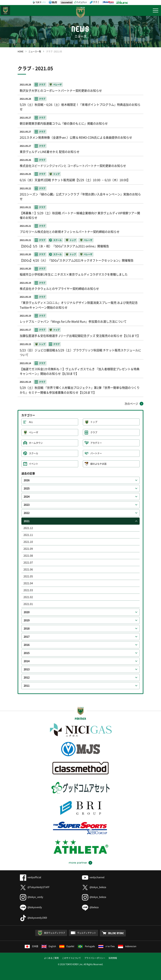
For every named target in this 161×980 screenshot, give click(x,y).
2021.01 (28, 604)
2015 (27, 653)
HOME (21, 51)
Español (67, 946)
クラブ (94, 432)
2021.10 (28, 542)
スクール (34, 453)
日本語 (31, 946)
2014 (27, 661)
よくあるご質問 (51, 958)
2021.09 (28, 549)
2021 (27, 521)
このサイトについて (71, 958)
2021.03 (28, 590)
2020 (27, 612)
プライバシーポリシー (95, 958)
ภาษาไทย (106, 946)
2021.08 (28, 556)
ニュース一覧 (35, 51)
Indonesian (127, 946)
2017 (27, 637)
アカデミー (96, 443)
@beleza (90, 907)
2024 (27, 497)
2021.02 (28, 597)
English (49, 946)
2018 (27, 628)
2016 (27, 645)
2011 (27, 686)
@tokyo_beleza (94, 887)
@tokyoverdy (31, 907)
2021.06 (28, 569)
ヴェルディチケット (87, 933)
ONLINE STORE (116, 933)
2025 (27, 488)
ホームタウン (36, 443)
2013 (27, 669)
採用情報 (113, 958)
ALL (31, 422)
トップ (94, 422)
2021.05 (28, 576)
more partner (78, 863)
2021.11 (28, 535)
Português (86, 946)
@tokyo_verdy (32, 897)
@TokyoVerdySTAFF (35, 887)
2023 (27, 505)
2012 (27, 677)
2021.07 (28, 563)
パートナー (96, 453)
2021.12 (28, 528)
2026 (27, 480)
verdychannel (93, 877)
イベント (34, 464)
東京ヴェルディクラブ (55, 933)
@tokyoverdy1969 (33, 918)
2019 (27, 620)
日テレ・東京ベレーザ (5, 10)
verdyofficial (31, 877)
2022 (27, 513)
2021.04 (28, 583)
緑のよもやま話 (98, 464)
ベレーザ (34, 432)
